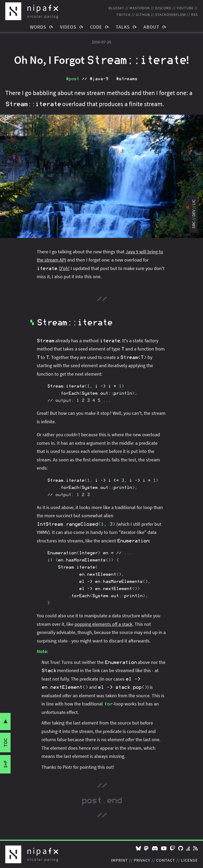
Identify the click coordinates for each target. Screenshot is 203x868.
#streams (127, 79)
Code (96, 27)
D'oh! (64, 268)
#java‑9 (99, 79)
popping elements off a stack (103, 624)
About (151, 27)
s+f (5, 764)
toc (5, 743)
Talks (123, 27)
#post (72, 79)
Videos (68, 27)
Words (38, 27)
